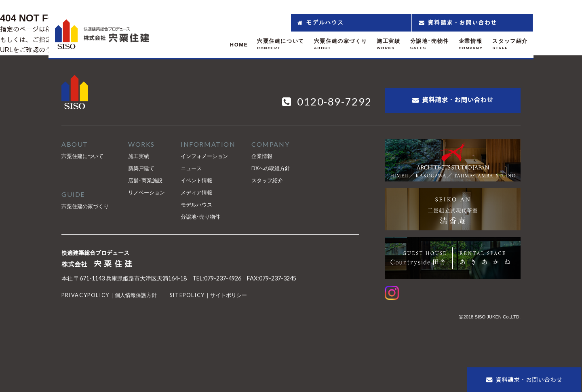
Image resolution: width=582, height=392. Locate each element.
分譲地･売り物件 (200, 217)
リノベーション (147, 192)
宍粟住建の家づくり (85, 206)
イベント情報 (196, 180)
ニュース (191, 168)
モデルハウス (196, 204)
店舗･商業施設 (145, 180)
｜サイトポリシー (208, 295)
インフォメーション (204, 156)
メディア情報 (196, 192)
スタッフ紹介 (267, 180)
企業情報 (262, 156)
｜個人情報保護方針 (109, 295)
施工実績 (139, 156)
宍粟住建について (82, 156)
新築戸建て (141, 168)
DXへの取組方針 (271, 168)
